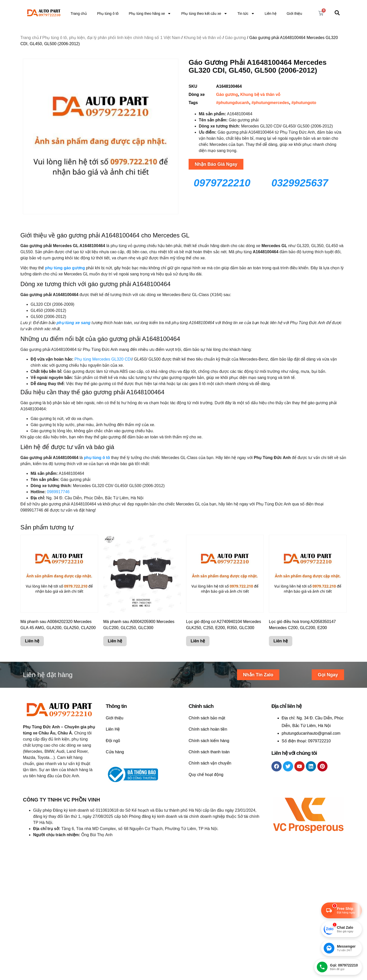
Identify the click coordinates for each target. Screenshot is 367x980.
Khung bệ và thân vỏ (203, 38)
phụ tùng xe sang (74, 323)
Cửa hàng (115, 752)
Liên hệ (271, 14)
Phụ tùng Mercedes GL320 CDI (103, 359)
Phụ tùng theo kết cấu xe (204, 14)
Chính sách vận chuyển (210, 763)
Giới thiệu (294, 14)
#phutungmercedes (270, 103)
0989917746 (58, 492)
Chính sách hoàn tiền (208, 729)
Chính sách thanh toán (209, 752)
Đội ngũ (113, 741)
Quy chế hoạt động (206, 775)
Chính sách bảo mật (207, 718)
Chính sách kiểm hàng (209, 741)
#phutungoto (304, 103)
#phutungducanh (233, 103)
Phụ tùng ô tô (108, 14)
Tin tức (246, 14)
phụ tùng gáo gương (65, 268)
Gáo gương (235, 38)
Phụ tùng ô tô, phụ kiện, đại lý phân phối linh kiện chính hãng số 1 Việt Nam (111, 38)
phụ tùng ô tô (97, 458)
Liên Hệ (113, 729)
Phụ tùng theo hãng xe (150, 14)
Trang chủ (79, 14)
